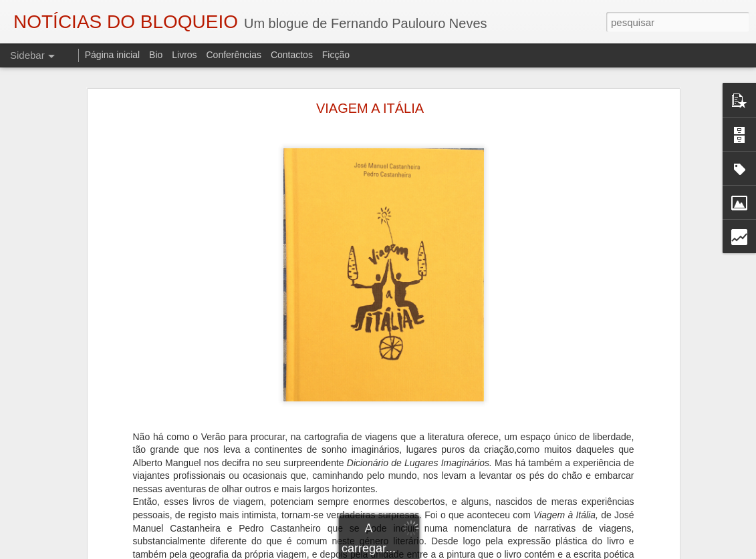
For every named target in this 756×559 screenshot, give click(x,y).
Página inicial (113, 55)
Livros (184, 55)
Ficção (336, 55)
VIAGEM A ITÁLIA (370, 108)
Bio (156, 55)
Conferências (234, 55)
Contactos (292, 55)
